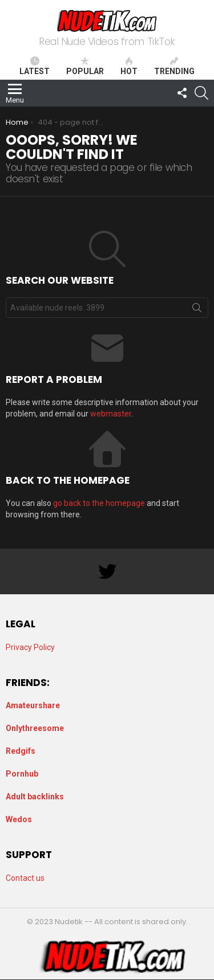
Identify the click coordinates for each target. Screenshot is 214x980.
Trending (174, 66)
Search (197, 310)
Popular (85, 66)
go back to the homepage (99, 503)
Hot (129, 66)
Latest (35, 66)
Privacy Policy (30, 647)
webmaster (111, 414)
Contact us (25, 878)
